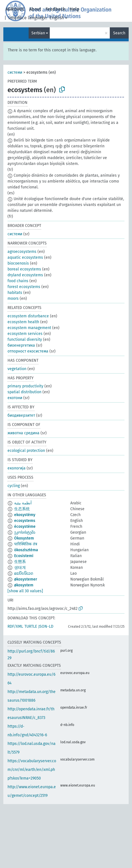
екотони (15, 398)
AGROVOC (15, 9)
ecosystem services (25, 334)
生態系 (20, 562)
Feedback (55, 9)
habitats (15, 293)
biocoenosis (18, 263)
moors (13, 298)
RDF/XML (15, 626)
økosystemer (26, 579)
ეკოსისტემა (25, 532)
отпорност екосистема (28, 351)
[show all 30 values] (25, 591)
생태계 (20, 568)
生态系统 (22, 509)
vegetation (17, 369)
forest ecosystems (24, 287)
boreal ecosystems (24, 269)
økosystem (24, 585)
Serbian (38, 33)
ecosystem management (29, 328)
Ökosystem (24, 538)
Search (119, 33)
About (35, 9)
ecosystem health (23, 322)
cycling (14, 486)
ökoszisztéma (26, 550)
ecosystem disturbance (28, 316)
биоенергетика (21, 345)
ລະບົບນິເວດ (24, 573)
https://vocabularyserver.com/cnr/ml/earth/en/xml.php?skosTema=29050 (32, 770)
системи (15, 72)
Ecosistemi (24, 556)
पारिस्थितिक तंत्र (26, 544)
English (57, 18)
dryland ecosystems (25, 275)
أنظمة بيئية (23, 503)
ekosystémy (25, 515)
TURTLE (31, 626)
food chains (18, 281)
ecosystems (25, 521)
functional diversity (25, 340)
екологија (17, 468)
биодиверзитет (21, 415)
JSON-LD (46, 626)
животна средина (23, 433)
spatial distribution (24, 392)
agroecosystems (22, 252)
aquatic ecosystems (25, 257)
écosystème (25, 527)
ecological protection (26, 451)
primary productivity (25, 386)
